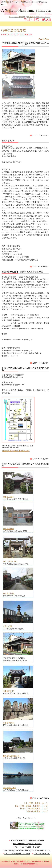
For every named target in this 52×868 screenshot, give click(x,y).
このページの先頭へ (40, 135)
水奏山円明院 (8, 691)
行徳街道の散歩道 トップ (37, 811)
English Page (44, 39)
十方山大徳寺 (8, 529)
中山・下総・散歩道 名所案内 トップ (31, 806)
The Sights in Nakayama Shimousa (27, 844)
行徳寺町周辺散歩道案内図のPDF (16, 451)
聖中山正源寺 (8, 497)
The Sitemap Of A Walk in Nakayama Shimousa (23, 850)
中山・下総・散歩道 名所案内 (27, 847)
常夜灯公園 (7, 626)
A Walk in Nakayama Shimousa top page (27, 840)
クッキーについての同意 (16, 17)
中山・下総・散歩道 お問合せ (17, 854)
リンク (48, 850)
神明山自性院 (8, 593)
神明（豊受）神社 (10, 561)
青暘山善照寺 (8, 723)
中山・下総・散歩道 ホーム (36, 803)
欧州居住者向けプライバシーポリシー (38, 17)
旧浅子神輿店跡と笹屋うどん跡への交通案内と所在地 (25, 369)
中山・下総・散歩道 (26, 11)
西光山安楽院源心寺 (11, 756)
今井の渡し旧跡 (9, 788)
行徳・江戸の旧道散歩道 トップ (34, 809)
